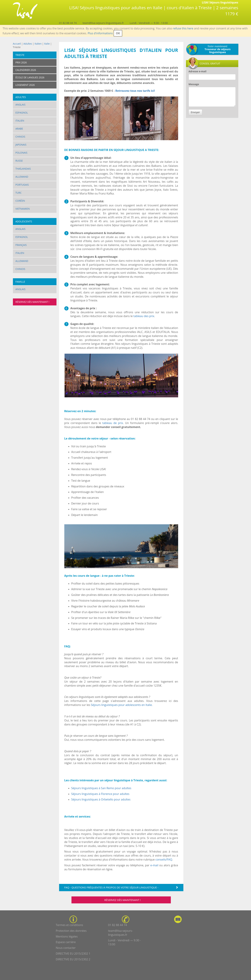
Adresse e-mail (198, 71)
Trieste (20, 55)
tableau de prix (113, 423)
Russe (19, 161)
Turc (19, 193)
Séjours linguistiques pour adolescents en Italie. (122, 705)
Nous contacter (66, 948)
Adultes (28, 44)
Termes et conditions (69, 925)
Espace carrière (66, 942)
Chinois (20, 137)
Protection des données (71, 931)
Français (21, 245)
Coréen (20, 201)
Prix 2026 (21, 62)
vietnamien (23, 209)
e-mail (154, 865)
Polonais (22, 153)
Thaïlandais (23, 169)
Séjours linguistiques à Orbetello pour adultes (101, 799)
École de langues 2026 (30, 77)
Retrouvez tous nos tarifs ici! (136, 91)
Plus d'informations (100, 33)
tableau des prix (144, 316)
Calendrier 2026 (26, 70)
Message (194, 84)
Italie (47, 44)
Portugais (22, 185)
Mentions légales (67, 936)
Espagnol (22, 113)
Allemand (22, 177)
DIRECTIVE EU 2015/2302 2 (73, 959)
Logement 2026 (25, 85)
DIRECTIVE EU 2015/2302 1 (73, 954)
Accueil (17, 44)
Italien (38, 44)
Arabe (19, 129)
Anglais (20, 105)
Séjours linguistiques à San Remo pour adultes (101, 788)
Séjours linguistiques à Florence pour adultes (100, 794)
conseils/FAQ (164, 860)
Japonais (21, 145)
